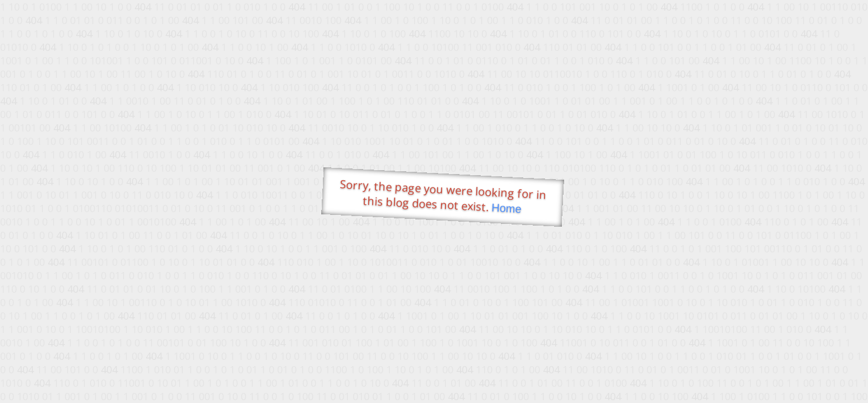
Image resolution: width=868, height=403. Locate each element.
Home (506, 208)
